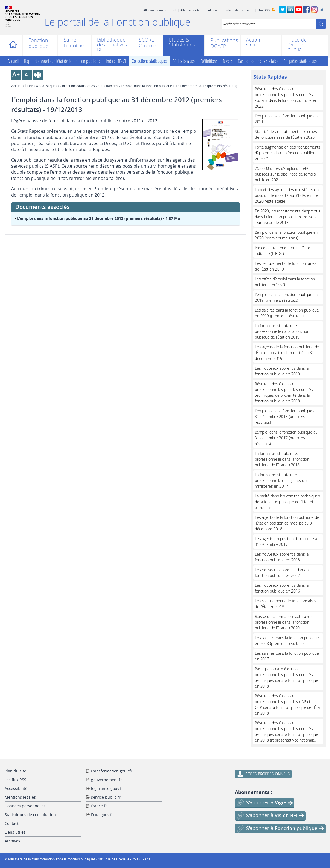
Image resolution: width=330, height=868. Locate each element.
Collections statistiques (149, 61)
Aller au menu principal (160, 10)
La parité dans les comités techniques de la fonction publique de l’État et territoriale (287, 502)
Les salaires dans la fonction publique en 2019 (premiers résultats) (287, 313)
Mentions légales (20, 797)
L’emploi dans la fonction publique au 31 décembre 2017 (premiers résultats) (286, 438)
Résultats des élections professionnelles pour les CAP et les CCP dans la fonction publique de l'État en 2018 (288, 704)
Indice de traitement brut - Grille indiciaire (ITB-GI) (283, 251)
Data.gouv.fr (102, 815)
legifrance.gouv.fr (107, 788)
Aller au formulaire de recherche (231, 10)
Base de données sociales (258, 61)
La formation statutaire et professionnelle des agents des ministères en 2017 (282, 480)
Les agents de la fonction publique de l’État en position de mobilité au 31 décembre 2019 (287, 353)
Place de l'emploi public (297, 45)
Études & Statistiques (182, 42)
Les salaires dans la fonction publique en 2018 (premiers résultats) (287, 641)
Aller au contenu (192, 10)
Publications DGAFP (222, 43)
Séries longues (184, 61)
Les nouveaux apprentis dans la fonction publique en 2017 (282, 573)
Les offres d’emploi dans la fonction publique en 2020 (285, 282)
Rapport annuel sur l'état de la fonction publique (62, 61)
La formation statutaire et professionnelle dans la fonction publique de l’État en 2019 (282, 331)
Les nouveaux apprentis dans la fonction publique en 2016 (282, 588)
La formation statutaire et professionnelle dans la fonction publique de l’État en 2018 (282, 459)
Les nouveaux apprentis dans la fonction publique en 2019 (282, 371)
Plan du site (15, 771)
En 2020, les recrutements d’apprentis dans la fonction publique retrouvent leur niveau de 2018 (287, 217)
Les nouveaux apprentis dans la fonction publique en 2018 (282, 557)
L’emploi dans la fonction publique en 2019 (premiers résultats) (286, 297)
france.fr (99, 806)
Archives (12, 841)
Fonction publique (38, 43)
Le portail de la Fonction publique (118, 22)
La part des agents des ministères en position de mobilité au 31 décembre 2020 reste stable (287, 195)
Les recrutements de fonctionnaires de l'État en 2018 (286, 604)
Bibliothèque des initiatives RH (112, 45)
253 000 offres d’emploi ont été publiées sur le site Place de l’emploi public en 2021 (286, 174)
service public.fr (106, 797)
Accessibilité (16, 788)
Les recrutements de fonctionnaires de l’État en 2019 (286, 266)
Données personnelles (25, 806)
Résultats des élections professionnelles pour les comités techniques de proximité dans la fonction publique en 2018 (284, 392)
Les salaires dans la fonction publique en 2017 (287, 656)
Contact (12, 823)
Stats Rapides (108, 86)
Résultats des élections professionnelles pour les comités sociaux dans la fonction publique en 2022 (286, 97)
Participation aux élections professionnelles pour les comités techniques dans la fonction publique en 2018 (286, 677)
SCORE (147, 40)
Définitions (209, 61)
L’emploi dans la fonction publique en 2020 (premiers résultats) (286, 235)
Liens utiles (15, 832)
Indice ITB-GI (116, 61)
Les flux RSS (15, 780)
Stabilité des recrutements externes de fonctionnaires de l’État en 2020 (286, 134)
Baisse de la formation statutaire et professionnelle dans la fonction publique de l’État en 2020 (285, 622)
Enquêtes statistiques (300, 61)
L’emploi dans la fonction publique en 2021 (286, 119)
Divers (228, 61)
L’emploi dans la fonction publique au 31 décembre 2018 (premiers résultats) (286, 417)
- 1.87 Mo (99, 218)
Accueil (15, 45)
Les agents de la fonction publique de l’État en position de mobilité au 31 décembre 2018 (287, 523)
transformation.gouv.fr (112, 771)
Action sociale (254, 42)
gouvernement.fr (106, 780)
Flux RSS (264, 10)
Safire (70, 40)
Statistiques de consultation (30, 815)
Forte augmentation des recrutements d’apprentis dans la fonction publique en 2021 (288, 153)
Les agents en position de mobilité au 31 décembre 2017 (287, 541)
